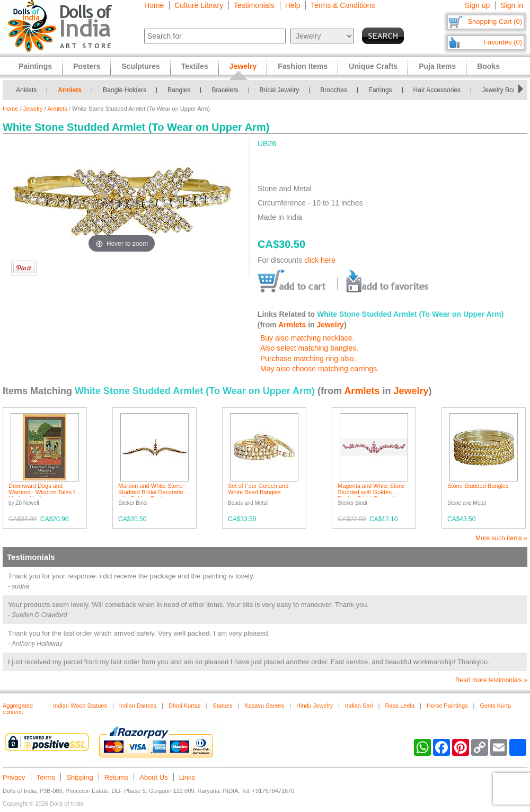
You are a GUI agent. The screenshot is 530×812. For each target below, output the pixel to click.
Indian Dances (138, 706)
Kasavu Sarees (265, 706)
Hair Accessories (437, 90)
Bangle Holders (125, 90)
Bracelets (225, 90)
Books (488, 66)
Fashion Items (303, 66)
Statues (222, 706)
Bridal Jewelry (280, 90)
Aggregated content (18, 709)
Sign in (512, 5)
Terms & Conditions (343, 5)
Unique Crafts (373, 66)
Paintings (35, 66)
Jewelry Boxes (502, 90)
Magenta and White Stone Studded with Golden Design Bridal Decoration (371, 492)
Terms (46, 777)
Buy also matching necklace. (307, 338)
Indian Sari (359, 706)
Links (187, 777)
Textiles (195, 66)
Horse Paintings (447, 706)
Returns (117, 777)
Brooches (334, 90)
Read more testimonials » (491, 680)
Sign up (477, 5)
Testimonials (254, 5)
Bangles (179, 90)
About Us (153, 777)
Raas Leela (400, 706)
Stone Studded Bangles (478, 486)
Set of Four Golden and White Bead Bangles (258, 489)
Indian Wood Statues (80, 706)
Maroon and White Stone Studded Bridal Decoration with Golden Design (152, 492)
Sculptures (140, 66)
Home (154, 5)
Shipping (80, 777)
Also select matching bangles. (309, 348)
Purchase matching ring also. (308, 359)
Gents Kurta (495, 706)
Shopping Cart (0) (495, 21)
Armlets (70, 90)
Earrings (380, 90)
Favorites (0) (503, 42)
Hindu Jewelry (315, 706)
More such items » (501, 538)
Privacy (14, 777)
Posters (87, 66)
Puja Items (437, 66)
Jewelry (33, 109)
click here (320, 260)
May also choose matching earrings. (320, 369)
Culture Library (199, 5)
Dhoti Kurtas (185, 706)
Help (293, 5)
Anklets (26, 90)
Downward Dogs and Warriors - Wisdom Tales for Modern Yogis (44, 492)
